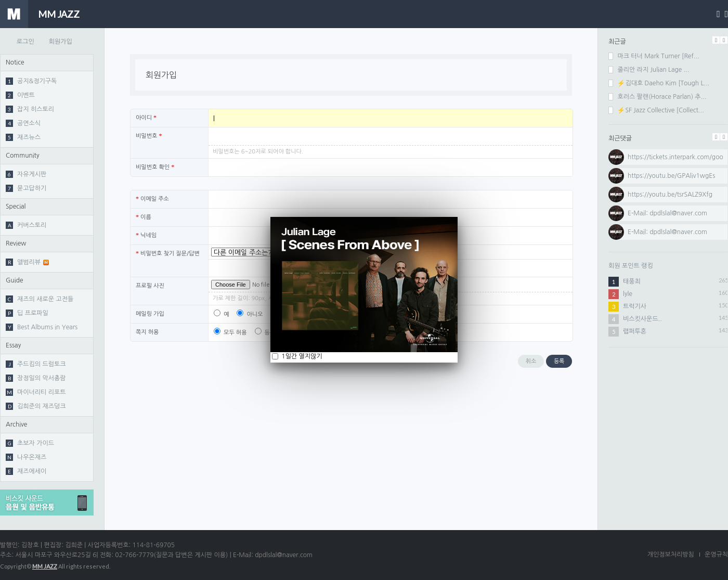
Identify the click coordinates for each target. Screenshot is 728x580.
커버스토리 (26, 225)
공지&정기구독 (31, 81)
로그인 (25, 42)
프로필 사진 (150, 286)
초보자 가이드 (30, 443)
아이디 (146, 118)
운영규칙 (716, 555)
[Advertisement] (668, 424)
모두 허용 (230, 333)
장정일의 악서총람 (36, 378)
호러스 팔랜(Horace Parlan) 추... (658, 97)
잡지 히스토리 (30, 109)
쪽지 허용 (147, 332)
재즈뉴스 (23, 137)
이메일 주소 (152, 199)
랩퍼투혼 (635, 331)
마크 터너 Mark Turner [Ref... (654, 56)
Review (16, 243)
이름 (144, 217)
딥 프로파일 (27, 313)
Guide (15, 280)
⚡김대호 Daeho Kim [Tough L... (659, 83)
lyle (628, 294)
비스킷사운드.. (642, 319)
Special (16, 207)
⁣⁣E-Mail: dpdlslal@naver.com (667, 213)
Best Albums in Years (42, 327)
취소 (531, 361)
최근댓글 (620, 138)
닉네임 (146, 235)
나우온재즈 (26, 457)
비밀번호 (149, 136)
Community (23, 156)
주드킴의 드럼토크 (36, 364)
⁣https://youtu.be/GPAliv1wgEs (671, 176)
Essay (13, 345)
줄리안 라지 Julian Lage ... (649, 70)
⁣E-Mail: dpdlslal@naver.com (667, 232)
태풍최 (632, 281)
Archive (16, 424)
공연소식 (23, 123)
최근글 (617, 42)
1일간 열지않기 (301, 356)
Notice (15, 62)
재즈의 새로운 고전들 (40, 299)
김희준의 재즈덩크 (36, 406)
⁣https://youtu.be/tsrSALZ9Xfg (670, 195)
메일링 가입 (150, 314)
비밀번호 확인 (155, 167)
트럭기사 (635, 306)
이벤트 (20, 95)
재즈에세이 (26, 471)
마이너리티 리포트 (36, 392)
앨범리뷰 (27, 262)
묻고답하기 (26, 188)
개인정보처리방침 (671, 555)
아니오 (250, 314)
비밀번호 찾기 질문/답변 (168, 253)
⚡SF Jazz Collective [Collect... (656, 110)
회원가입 (61, 42)
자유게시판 (26, 174)
